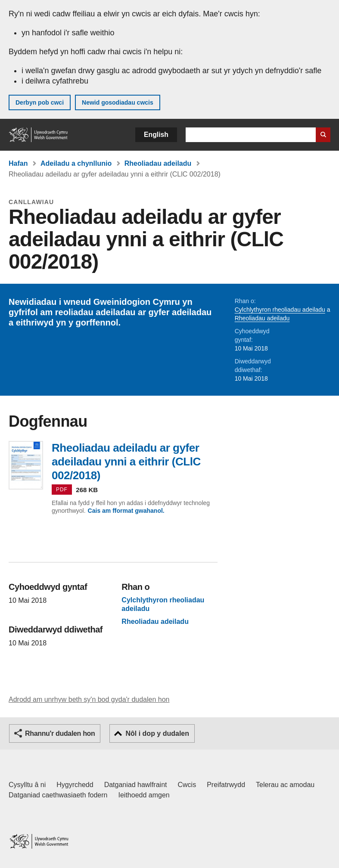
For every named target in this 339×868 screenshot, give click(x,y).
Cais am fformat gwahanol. (126, 511)
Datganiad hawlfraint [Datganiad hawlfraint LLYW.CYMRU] (136, 785)
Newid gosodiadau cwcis (118, 102)
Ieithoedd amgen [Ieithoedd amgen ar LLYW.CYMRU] (144, 795)
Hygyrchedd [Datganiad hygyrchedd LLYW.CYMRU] (75, 785)
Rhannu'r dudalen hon (60, 733)
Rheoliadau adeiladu (158, 163)
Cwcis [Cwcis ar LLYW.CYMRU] (187, 785)
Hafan (18, 163)
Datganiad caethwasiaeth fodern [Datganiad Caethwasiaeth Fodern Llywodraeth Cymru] (58, 795)
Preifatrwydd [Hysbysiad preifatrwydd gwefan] (226, 785)
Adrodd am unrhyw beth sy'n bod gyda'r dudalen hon (89, 699)
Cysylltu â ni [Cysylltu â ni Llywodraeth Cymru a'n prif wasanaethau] (27, 785)
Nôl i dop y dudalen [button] (157, 733)
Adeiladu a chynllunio (76, 163)
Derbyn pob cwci (40, 102)
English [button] (156, 135)
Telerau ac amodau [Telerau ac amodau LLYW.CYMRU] (285, 785)
